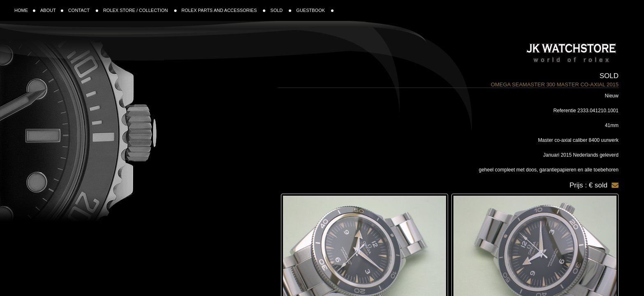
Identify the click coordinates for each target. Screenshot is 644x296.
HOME (25, 10)
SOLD (281, 10)
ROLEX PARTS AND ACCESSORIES (224, 10)
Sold (609, 76)
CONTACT (83, 10)
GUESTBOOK (315, 10)
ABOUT (52, 10)
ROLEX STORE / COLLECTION (140, 10)
